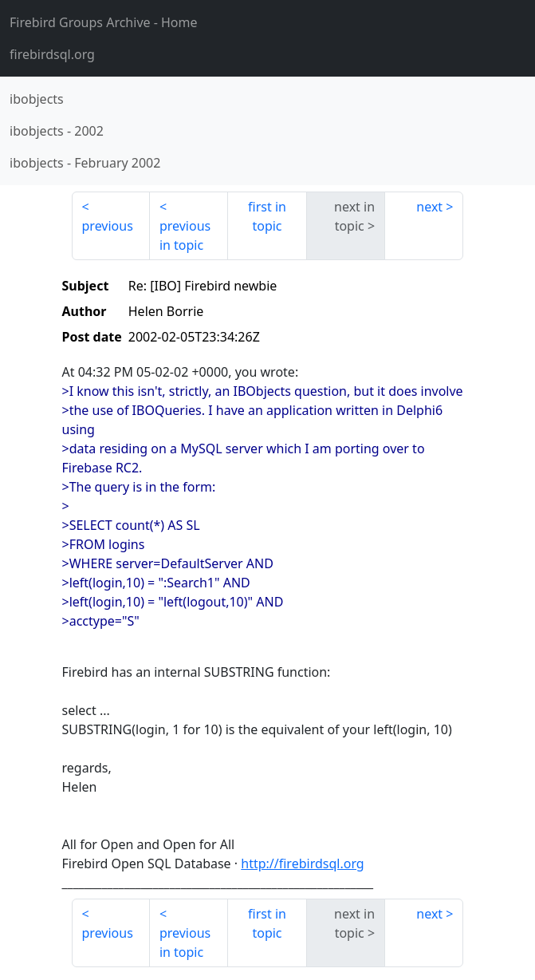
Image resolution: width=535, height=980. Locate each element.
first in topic (267, 216)
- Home (104, 22)
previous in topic (185, 235)
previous (108, 226)
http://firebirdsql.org (302, 863)
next (429, 207)
